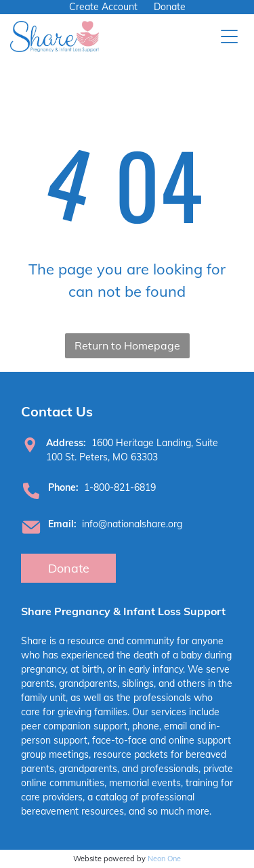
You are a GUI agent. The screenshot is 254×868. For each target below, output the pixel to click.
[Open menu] (229, 37)
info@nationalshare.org (132, 524)
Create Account (103, 7)
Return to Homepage (127, 345)
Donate (170, 7)
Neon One (164, 859)
